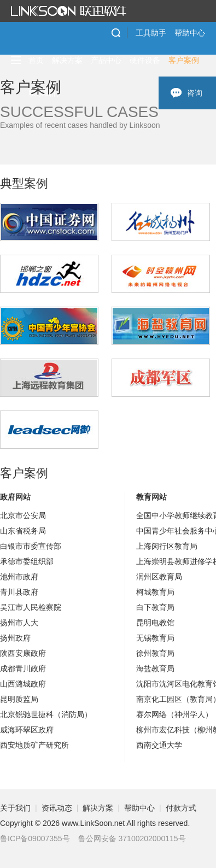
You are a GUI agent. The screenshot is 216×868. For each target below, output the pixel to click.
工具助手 (151, 33)
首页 (36, 60)
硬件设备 (145, 60)
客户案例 (184, 60)
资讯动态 (57, 808)
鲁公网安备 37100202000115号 (132, 838)
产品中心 (106, 60)
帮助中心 (190, 33)
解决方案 (67, 60)
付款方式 (181, 808)
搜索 (116, 33)
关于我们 (15, 808)
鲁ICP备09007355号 (35, 838)
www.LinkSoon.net (93, 823)
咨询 (195, 93)
